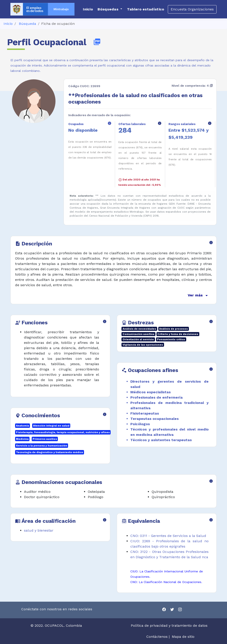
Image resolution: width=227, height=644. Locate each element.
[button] (110, 9)
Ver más (199, 296)
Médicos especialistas (151, 392)
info (110, 123)
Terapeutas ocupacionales (155, 419)
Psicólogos (140, 424)
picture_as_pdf (97, 42)
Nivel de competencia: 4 (192, 86)
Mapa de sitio (183, 637)
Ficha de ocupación (58, 24)
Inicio (8, 24)
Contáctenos (157, 637)
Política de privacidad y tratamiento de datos (170, 625)
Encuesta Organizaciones (192, 9)
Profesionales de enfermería (157, 397)
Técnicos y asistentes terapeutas (161, 440)
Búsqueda (27, 24)
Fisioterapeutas (145, 413)
